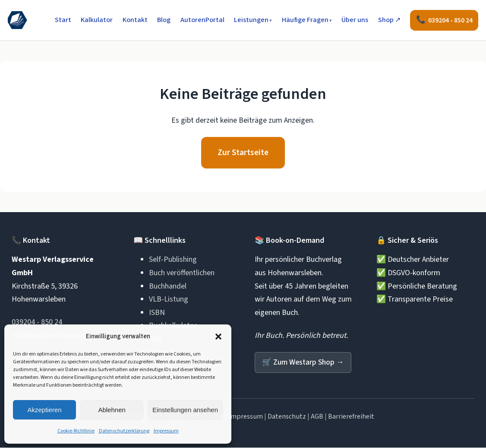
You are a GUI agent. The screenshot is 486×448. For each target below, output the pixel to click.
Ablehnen (112, 410)
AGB (317, 417)
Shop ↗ (389, 20)
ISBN (157, 313)
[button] (218, 337)
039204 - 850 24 (37, 322)
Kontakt (135, 20)
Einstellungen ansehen (185, 410)
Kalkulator (97, 20)
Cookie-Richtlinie (76, 431)
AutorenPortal (202, 20)
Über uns (355, 20)
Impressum (166, 431)
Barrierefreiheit (351, 417)
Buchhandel (168, 287)
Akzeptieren (44, 410)
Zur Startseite (243, 153)
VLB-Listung (169, 300)
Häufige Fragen (305, 20)
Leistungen (251, 20)
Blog (164, 20)
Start (63, 20)
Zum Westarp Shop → (303, 363)
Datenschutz (287, 417)
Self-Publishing (173, 260)
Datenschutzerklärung (124, 431)
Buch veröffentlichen (182, 273)
